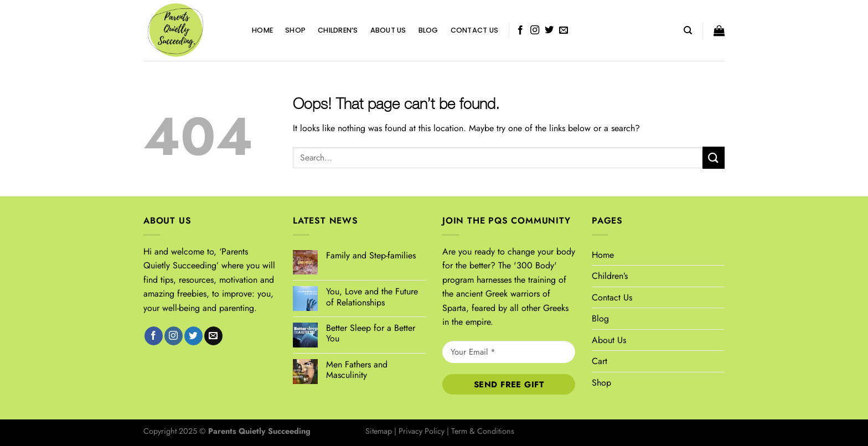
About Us (388, 30)
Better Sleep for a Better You (371, 333)
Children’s (338, 30)
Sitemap (379, 431)
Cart (600, 361)
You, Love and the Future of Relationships (372, 297)
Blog (428, 30)
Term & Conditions (483, 431)
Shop (295, 30)
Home (262, 30)
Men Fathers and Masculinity (357, 370)
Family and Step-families (371, 255)
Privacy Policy (422, 431)
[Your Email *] (509, 352)
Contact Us (475, 30)
